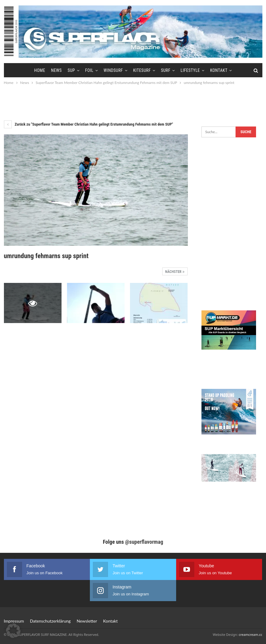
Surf (166, 70)
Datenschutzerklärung (50, 621)
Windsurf (113, 70)
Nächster (175, 272)
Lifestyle (190, 70)
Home (40, 70)
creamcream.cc (250, 634)
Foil (89, 70)
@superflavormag (144, 542)
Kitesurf (142, 70)
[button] (13, 631)
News (56, 70)
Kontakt (219, 70)
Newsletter (87, 621)
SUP (71, 70)
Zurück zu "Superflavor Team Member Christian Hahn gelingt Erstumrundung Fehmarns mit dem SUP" (89, 124)
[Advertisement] (133, 103)
